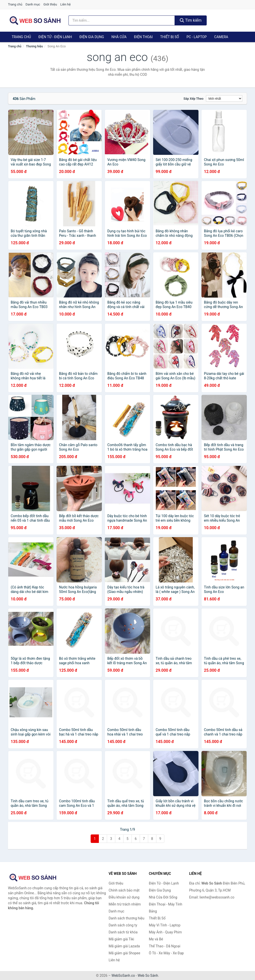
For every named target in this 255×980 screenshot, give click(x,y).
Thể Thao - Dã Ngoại (165, 946)
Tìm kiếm (191, 20)
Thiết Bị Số (170, 37)
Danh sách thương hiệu (126, 918)
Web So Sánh (148, 976)
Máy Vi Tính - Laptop (165, 925)
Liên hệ (65, 4)
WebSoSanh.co (123, 976)
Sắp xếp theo (193, 99)
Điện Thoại (143, 37)
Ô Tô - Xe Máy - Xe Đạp (166, 953)
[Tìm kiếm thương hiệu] (122, 20)
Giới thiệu (50, 4)
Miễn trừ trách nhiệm (125, 904)
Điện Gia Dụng (92, 37)
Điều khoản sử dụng (124, 897)
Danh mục (33, 4)
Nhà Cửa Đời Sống (163, 897)
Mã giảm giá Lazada (124, 946)
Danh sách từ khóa (123, 932)
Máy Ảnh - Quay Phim (165, 932)
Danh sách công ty (123, 925)
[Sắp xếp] (224, 98)
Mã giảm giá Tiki (121, 939)
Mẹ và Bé (156, 939)
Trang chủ (15, 4)
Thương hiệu (34, 46)
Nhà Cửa (119, 37)
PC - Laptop (197, 37)
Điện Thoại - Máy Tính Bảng (166, 908)
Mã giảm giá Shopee (124, 953)
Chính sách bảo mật (124, 890)
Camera (221, 37)
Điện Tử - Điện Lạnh (55, 37)
